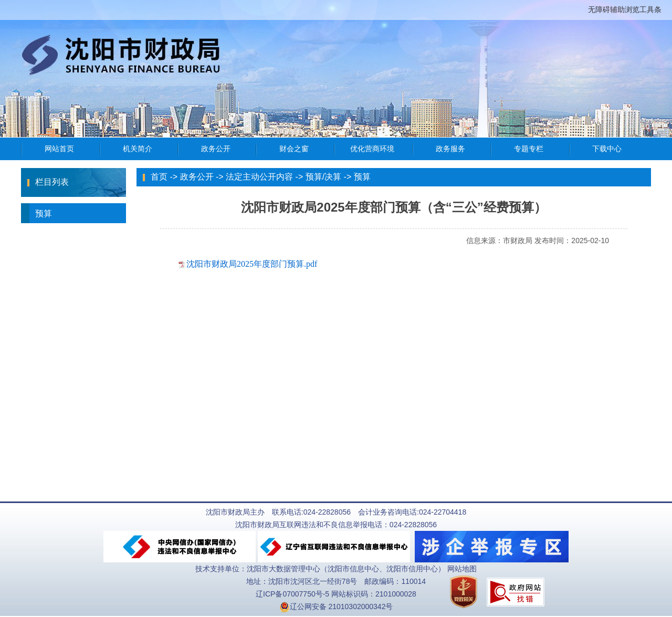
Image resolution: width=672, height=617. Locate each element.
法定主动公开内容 (259, 177)
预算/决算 (323, 177)
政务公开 (197, 177)
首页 (159, 177)
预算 (36, 213)
